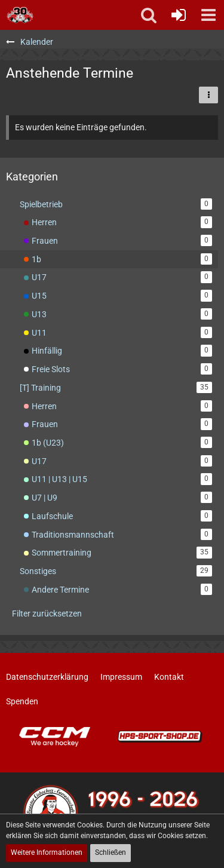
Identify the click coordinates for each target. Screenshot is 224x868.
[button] (208, 15)
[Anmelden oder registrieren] (179, 15)
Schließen (111, 852)
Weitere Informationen (47, 852)
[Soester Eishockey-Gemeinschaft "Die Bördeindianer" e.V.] (20, 15)
